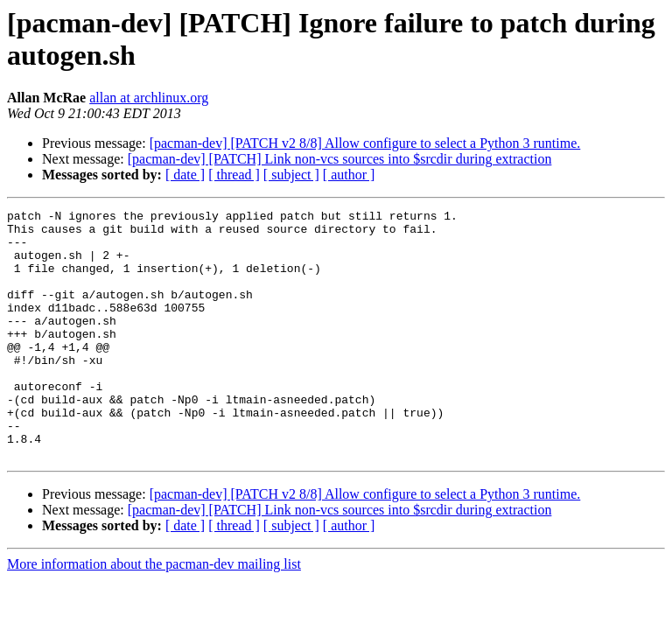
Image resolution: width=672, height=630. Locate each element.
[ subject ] (291, 175)
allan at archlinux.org (149, 98)
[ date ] (185, 175)
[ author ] (349, 175)
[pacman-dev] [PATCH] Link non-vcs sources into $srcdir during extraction (340, 159)
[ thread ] (234, 175)
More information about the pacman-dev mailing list (154, 614)
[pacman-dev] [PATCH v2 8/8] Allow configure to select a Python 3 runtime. (365, 143)
